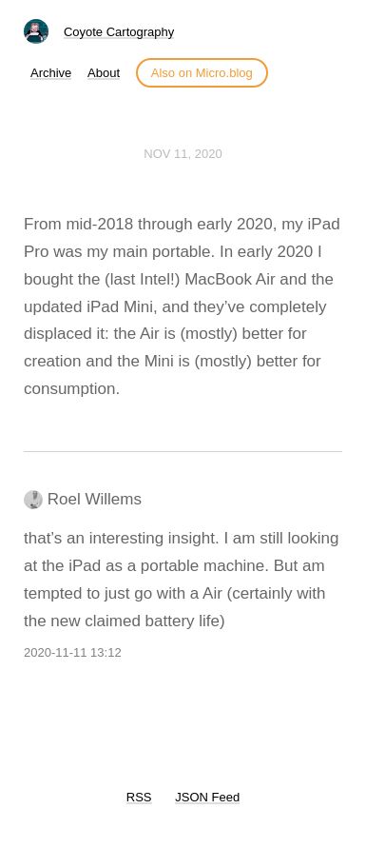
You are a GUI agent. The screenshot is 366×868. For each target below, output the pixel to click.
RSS (139, 797)
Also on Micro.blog (202, 73)
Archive (51, 73)
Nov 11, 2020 (183, 154)
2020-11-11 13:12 (73, 652)
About (104, 73)
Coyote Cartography (119, 32)
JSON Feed (207, 797)
